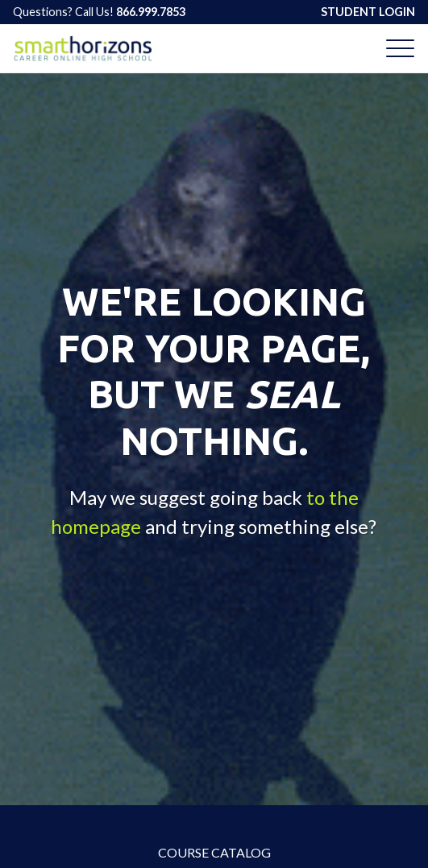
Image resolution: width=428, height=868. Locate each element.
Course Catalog (214, 852)
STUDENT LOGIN (368, 12)
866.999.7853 (151, 12)
